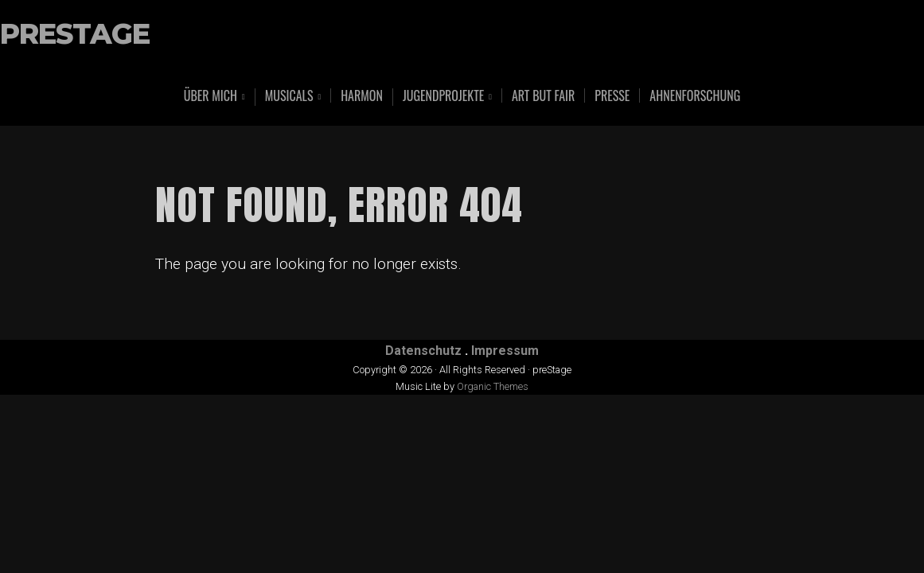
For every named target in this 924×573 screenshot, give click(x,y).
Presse (612, 95)
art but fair (543, 95)
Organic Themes (493, 386)
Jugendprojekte (443, 97)
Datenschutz (423, 351)
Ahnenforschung (695, 95)
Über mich (211, 97)
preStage (75, 35)
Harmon (362, 95)
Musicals (289, 97)
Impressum (505, 351)
